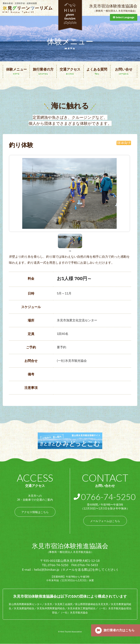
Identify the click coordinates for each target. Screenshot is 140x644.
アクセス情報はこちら (35, 512)
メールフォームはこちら (105, 521)
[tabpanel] (70, 241)
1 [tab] (70, 251)
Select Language (124, 17)
